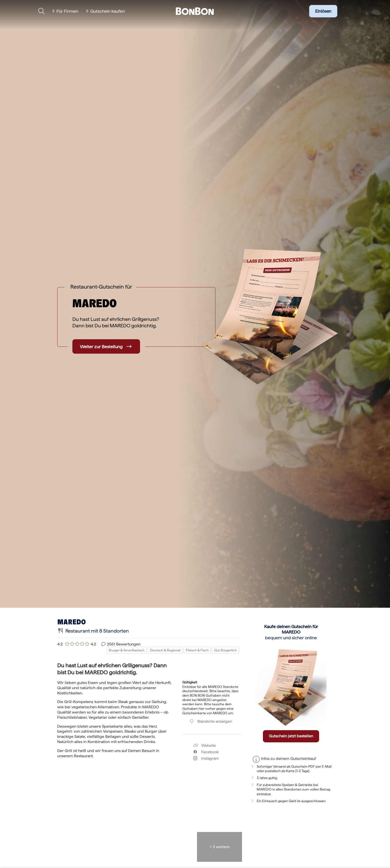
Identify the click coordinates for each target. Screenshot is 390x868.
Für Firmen (67, 11)
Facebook (206, 752)
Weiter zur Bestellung (101, 347)
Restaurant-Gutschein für (101, 287)
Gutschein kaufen (108, 11)
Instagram (206, 758)
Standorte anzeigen (211, 721)
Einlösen (323, 11)
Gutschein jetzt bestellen (291, 736)
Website (205, 745)
